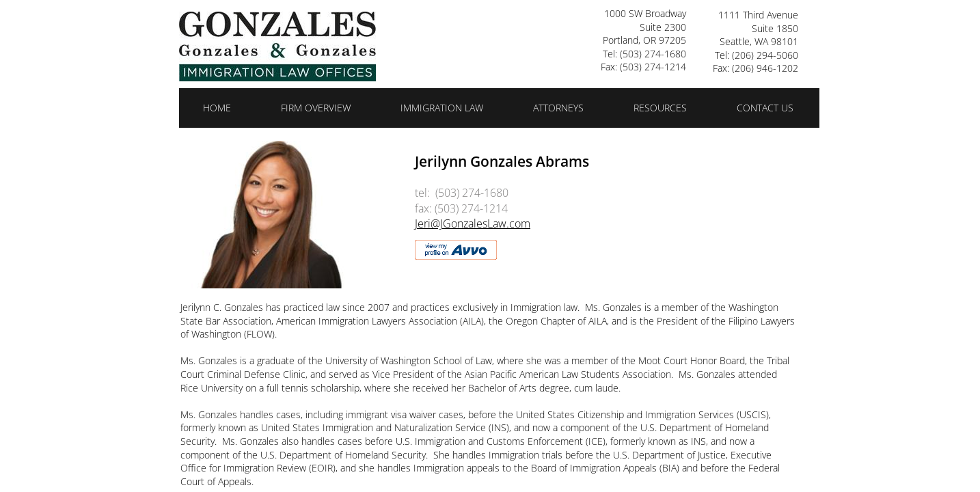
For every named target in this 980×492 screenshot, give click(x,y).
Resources (660, 108)
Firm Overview (316, 108)
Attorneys (558, 108)
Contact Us (765, 108)
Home (217, 108)
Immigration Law (442, 108)
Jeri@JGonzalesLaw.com (473, 223)
